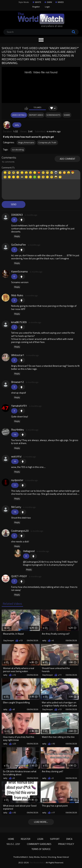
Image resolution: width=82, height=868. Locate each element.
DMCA (69, 839)
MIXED (61, 2)
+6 (53, 640)
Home (11, 839)
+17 (53, 813)
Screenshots (53, 115)
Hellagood (29, 551)
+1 (22, 220)
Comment (7, 168)
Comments (9, 158)
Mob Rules (17, 295)
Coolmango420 (20, 531)
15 (7, 628)
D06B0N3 (17, 215)
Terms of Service (41, 849)
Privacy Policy (66, 844)
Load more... (41, 822)
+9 (14, 778)
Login (47, 7)
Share (67, 115)
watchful (16, 456)
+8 (14, 709)
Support (55, 839)
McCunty (16, 507)
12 (7, 731)
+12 (14, 675)
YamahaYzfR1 (19, 406)
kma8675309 (19, 322)
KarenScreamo (19, 271)
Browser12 (18, 382)
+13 (21, 640)
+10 (53, 744)
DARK (49, 2)
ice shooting (18, 150)
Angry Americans (26, 142)
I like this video (26, 108)
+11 (60, 675)
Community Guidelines (39, 844)
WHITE (38, 2)
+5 (53, 778)
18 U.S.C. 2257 (13, 844)
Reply (17, 236)
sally (17, 125)
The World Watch (37, 863)
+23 (14, 744)
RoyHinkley (18, 430)
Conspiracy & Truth (47, 142)
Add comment (68, 159)
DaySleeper (9, 640)
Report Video (36, 115)
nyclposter (17, 480)
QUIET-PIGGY (19, 576)
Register (36, 7)
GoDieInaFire (18, 245)
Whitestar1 (18, 355)
